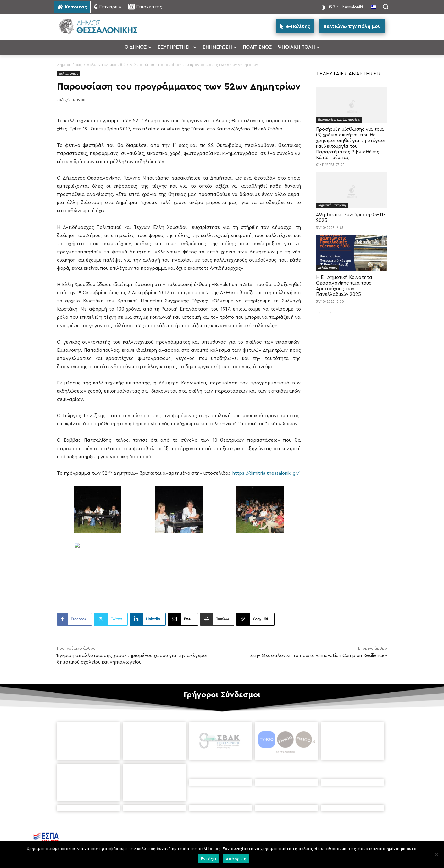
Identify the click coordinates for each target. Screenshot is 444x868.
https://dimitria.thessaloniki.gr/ (266, 473)
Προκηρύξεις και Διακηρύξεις (339, 120)
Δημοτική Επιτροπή (332, 205)
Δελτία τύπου (142, 65)
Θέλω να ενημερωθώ (106, 65)
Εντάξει (209, 859)
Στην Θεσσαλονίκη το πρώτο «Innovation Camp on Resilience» (319, 656)
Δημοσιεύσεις (70, 65)
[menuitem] (374, 8)
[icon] (274, 831)
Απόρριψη (236, 859)
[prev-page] (320, 313)
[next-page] (330, 313)
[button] (386, 7)
